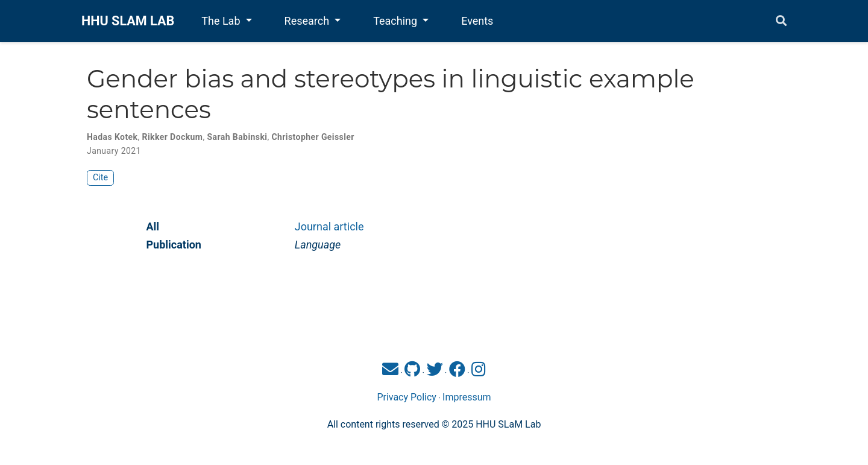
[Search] (781, 21)
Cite (100, 178)
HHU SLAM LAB (128, 21)
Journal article (329, 226)
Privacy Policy (407, 397)
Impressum (467, 397)
